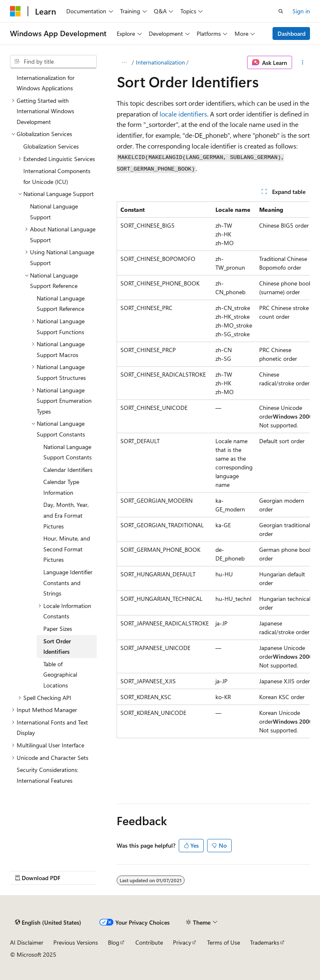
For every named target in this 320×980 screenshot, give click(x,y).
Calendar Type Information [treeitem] (61, 487)
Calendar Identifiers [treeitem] (68, 470)
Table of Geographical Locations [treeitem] (60, 675)
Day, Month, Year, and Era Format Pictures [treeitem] (66, 515)
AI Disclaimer (27, 942)
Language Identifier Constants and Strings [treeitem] (68, 583)
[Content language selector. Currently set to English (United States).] (48, 922)
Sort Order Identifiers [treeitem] (57, 646)
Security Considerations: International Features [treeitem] (47, 775)
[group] (213, 470)
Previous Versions (76, 942)
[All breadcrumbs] (124, 62)
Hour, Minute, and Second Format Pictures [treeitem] (67, 549)
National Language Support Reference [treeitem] (61, 304)
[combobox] (53, 62)
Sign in (301, 11)
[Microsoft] (15, 11)
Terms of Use (224, 942)
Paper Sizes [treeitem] (58, 629)
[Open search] (281, 11)
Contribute (149, 942)
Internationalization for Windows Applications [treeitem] (46, 83)
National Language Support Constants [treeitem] (67, 452)
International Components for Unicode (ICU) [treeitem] (57, 176)
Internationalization (160, 62)
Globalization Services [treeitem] (51, 146)
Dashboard (291, 33)
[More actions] (303, 62)
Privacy (182, 942)
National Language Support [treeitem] (54, 212)
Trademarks (265, 942)
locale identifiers (183, 114)
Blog (114, 942)
